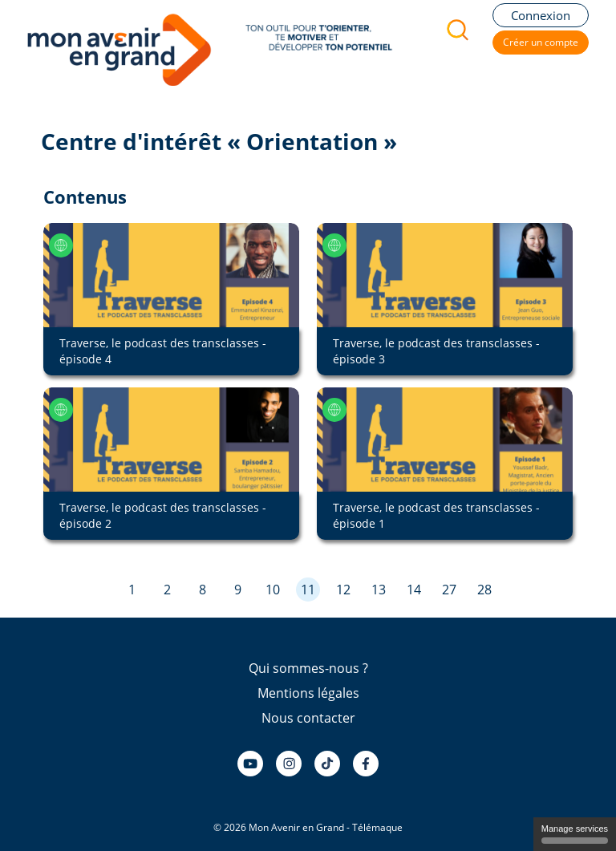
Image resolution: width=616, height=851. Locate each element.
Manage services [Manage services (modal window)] (575, 834)
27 (449, 590)
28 (484, 590)
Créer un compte (541, 42)
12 (343, 590)
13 (379, 590)
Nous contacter (308, 718)
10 (273, 590)
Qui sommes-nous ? (308, 668)
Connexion (541, 15)
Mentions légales (308, 693)
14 (414, 590)
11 (308, 590)
